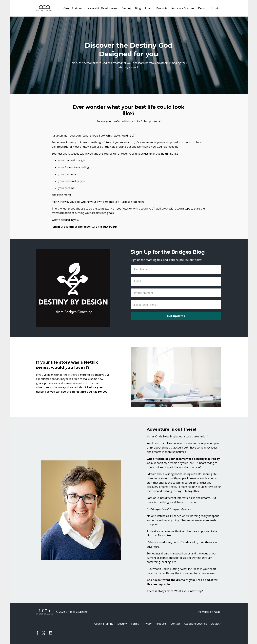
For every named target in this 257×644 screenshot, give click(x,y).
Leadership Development (102, 8)
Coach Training (73, 8)
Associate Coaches (183, 8)
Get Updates (176, 316)
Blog (138, 8)
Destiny (126, 8)
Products (162, 8)
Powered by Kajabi (210, 612)
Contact (175, 624)
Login (216, 8)
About (149, 8)
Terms (135, 624)
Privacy (147, 624)
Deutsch (203, 8)
